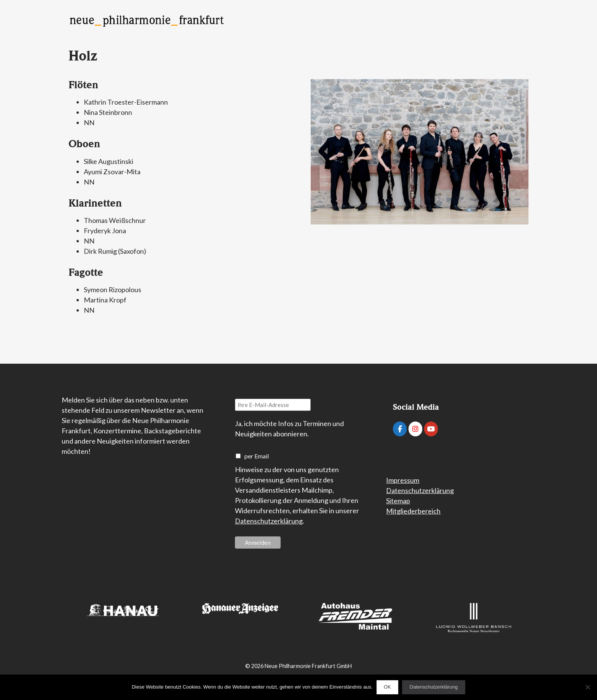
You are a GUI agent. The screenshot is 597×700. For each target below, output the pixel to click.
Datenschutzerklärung (269, 521)
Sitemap (398, 501)
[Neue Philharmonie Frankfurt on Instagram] (415, 429)
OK (387, 687)
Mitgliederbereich (413, 511)
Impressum (403, 480)
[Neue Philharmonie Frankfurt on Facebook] (400, 429)
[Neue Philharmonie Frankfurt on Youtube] (431, 429)
